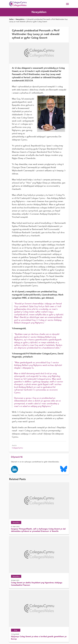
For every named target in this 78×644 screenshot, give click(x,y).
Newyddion (20, 19)
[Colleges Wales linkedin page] (14, 469)
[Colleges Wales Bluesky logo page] (64, 469)
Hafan (11, 19)
